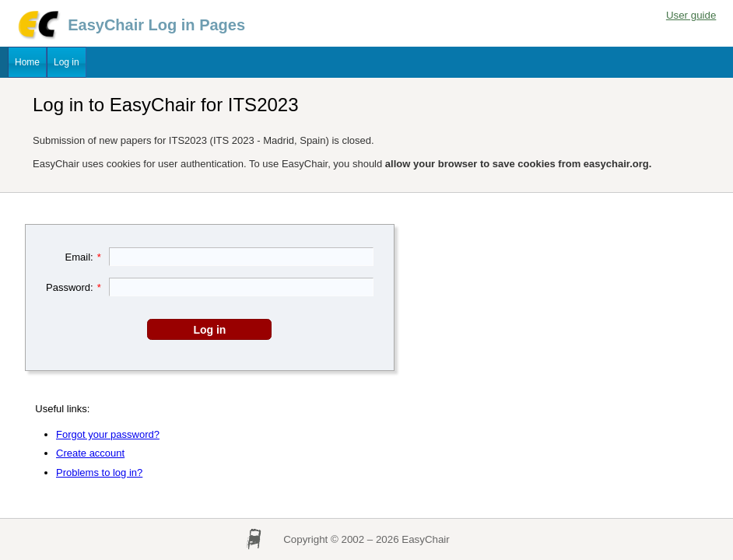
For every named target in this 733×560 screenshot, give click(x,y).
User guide (691, 15)
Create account (90, 453)
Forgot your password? (108, 434)
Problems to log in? (99, 472)
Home (27, 62)
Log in (67, 62)
